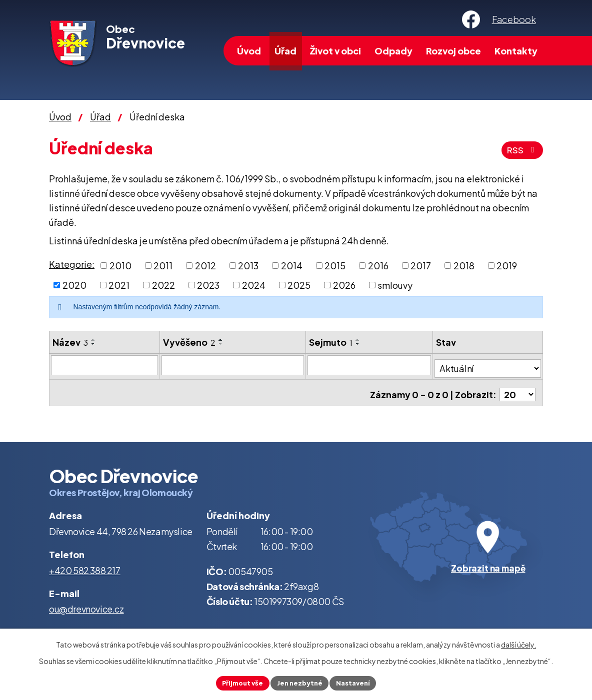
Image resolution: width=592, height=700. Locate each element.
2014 (292, 266)
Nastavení (358, 682)
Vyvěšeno (190, 342)
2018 (464, 266)
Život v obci (335, 51)
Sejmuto (331, 342)
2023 (208, 285)
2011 (163, 266)
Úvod (249, 51)
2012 (205, 266)
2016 (378, 266)
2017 (421, 266)
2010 (120, 266)
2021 (119, 285)
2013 (248, 266)
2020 (74, 285)
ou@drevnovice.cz (86, 602)
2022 (163, 285)
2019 (507, 266)
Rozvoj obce (453, 51)
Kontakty (516, 51)
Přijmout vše (238, 682)
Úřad (285, 51)
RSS (521, 150)
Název (70, 342)
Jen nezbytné (300, 682)
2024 (254, 285)
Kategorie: (72, 264)
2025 (299, 285)
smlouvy (395, 285)
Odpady (393, 51)
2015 (335, 266)
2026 (344, 285)
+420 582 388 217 (85, 563)
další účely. (518, 643)
